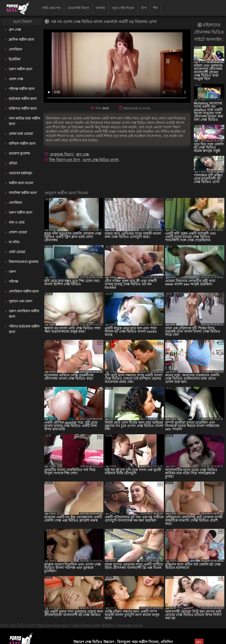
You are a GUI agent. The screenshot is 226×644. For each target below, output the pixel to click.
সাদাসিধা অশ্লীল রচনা (23, 193)
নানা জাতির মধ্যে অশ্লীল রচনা (24, 121)
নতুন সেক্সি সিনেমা (123, 8)
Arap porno (61, 625)
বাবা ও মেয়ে (17, 222)
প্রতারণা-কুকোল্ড (19, 153)
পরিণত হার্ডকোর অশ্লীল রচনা (24, 329)
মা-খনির (14, 242)
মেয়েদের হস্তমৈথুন (20, 173)
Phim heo (44, 625)
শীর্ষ (155, 8)
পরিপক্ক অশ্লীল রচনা (22, 89)
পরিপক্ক (13, 281)
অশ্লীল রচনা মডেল (21, 183)
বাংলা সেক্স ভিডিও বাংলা (18, 625)
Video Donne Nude (86, 625)
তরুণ (12, 272)
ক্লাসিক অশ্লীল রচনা (21, 40)
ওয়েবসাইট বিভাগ (78, 8)
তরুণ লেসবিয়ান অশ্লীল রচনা (24, 314)
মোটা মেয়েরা (17, 252)
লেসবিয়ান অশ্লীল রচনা (24, 291)
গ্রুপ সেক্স (15, 30)
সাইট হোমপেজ (51, 8)
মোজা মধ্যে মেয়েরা (21, 134)
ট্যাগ (144, 8)
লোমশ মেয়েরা (18, 232)
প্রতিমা (13, 163)
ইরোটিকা (15, 59)
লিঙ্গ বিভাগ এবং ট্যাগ (65, 160)
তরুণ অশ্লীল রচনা (20, 69)
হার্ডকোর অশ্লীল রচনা (23, 99)
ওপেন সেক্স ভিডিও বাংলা (101, 160)
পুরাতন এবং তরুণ (20, 301)
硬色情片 (108, 625)
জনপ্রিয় (100, 8)
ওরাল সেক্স (16, 79)
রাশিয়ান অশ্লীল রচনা (22, 144)
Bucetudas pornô (130, 625)
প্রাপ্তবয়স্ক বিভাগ (62, 154)
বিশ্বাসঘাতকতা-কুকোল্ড (24, 262)
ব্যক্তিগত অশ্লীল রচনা (23, 109)
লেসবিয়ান (15, 49)
